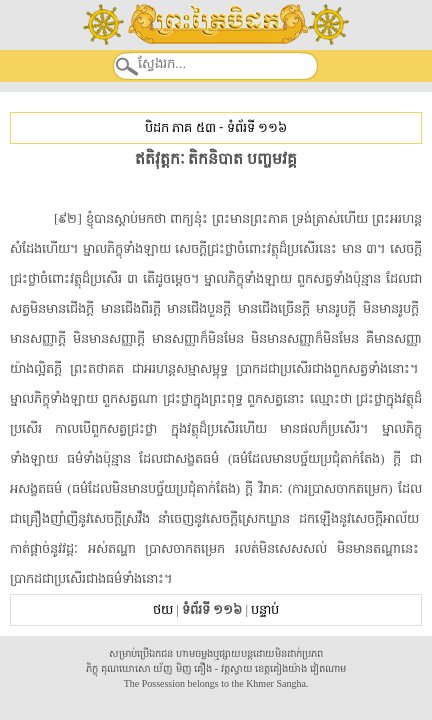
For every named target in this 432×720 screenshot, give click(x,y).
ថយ (163, 609)
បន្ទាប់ (265, 609)
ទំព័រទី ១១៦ (257, 127)
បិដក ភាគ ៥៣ (180, 127)
